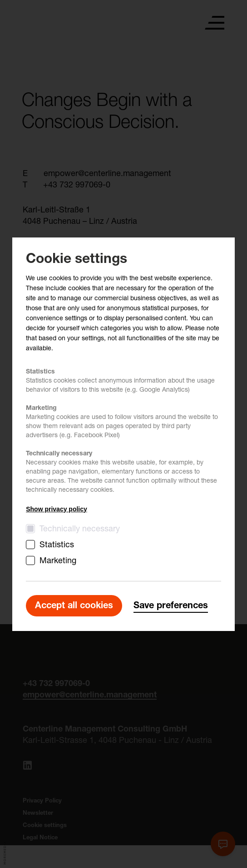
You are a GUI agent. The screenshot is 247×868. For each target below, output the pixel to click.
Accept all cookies (74, 606)
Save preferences (171, 606)
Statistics (57, 545)
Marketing (58, 561)
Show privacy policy (57, 509)
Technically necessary (80, 530)
